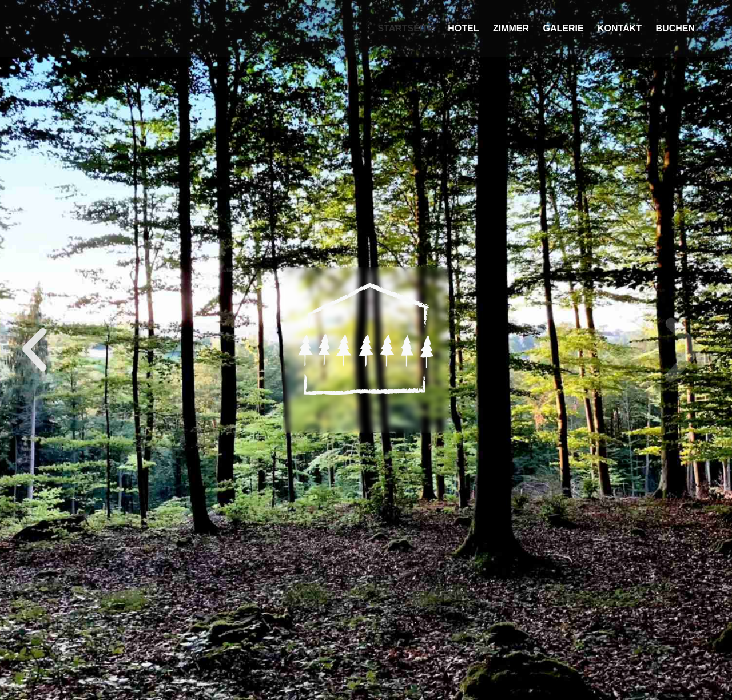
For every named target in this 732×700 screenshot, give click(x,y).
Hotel (463, 28)
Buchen (675, 28)
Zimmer (511, 28)
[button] (330, 690)
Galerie (563, 28)
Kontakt (620, 28)
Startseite (405, 28)
